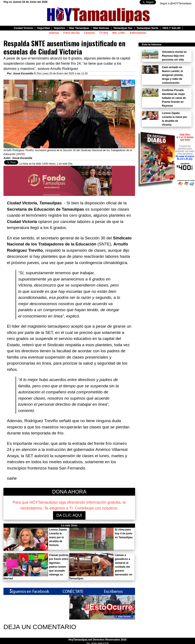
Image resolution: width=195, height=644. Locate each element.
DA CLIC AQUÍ (69, 515)
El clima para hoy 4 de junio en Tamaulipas (124, 533)
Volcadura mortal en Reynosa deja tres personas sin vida (174, 56)
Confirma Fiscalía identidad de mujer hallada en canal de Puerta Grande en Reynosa (174, 98)
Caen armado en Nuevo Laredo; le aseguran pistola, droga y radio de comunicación (173, 75)
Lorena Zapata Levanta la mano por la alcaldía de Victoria (58, 537)
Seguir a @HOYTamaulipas (176, 3)
